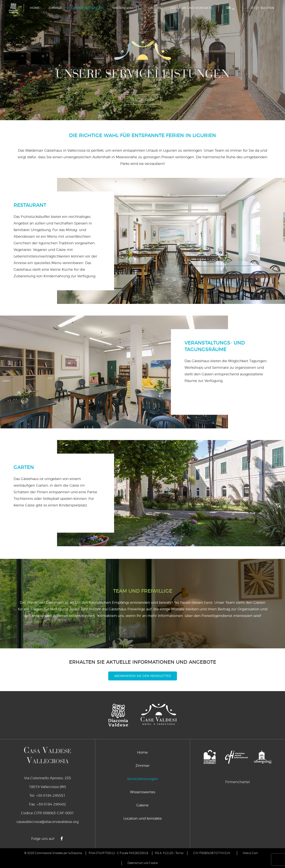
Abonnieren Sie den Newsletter (143, 676)
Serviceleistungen (87, 8)
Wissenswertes (126, 8)
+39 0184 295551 (51, 796)
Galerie (155, 8)
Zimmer (55, 8)
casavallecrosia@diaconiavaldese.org (48, 822)
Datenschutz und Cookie (143, 863)
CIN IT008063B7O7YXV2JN (212, 853)
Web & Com (250, 853)
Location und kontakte (191, 8)
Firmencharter (238, 782)
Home (35, 8)
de (230, 8)
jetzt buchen (262, 8)
